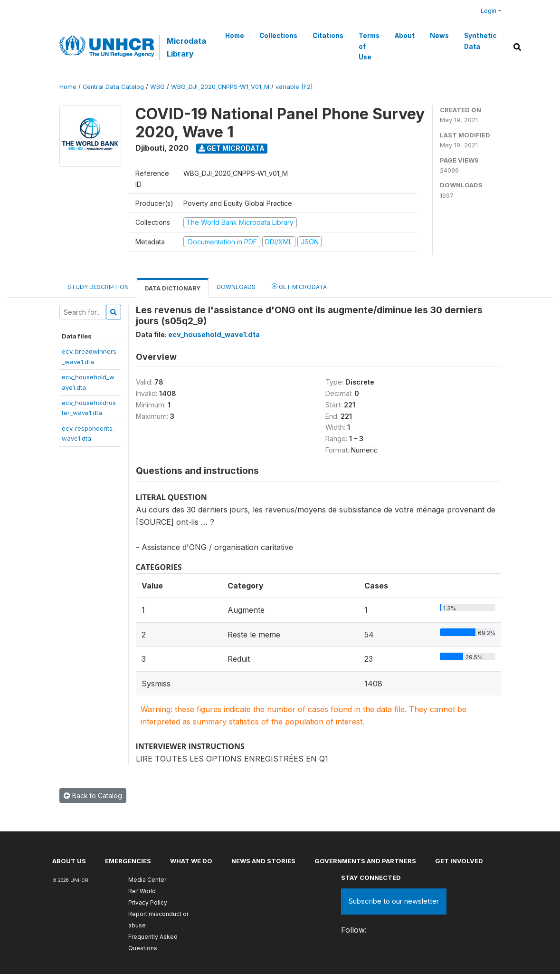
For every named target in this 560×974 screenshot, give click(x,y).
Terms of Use (369, 46)
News (439, 36)
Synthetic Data (480, 41)
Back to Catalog (93, 796)
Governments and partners (365, 861)
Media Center (147, 880)
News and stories (263, 861)
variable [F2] (294, 87)
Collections (278, 36)
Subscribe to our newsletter (394, 901)
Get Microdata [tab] (299, 286)
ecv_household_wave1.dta (214, 334)
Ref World (142, 891)
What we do (191, 861)
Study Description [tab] (98, 287)
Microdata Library (186, 47)
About (405, 36)
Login (489, 11)
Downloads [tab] (236, 287)
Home (235, 36)
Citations (328, 36)
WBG (157, 87)
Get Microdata (232, 148)
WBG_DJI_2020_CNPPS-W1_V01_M (220, 87)
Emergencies (128, 861)
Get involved (459, 861)
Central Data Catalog (113, 87)
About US (69, 861)
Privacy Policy (148, 902)
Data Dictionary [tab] (173, 288)
